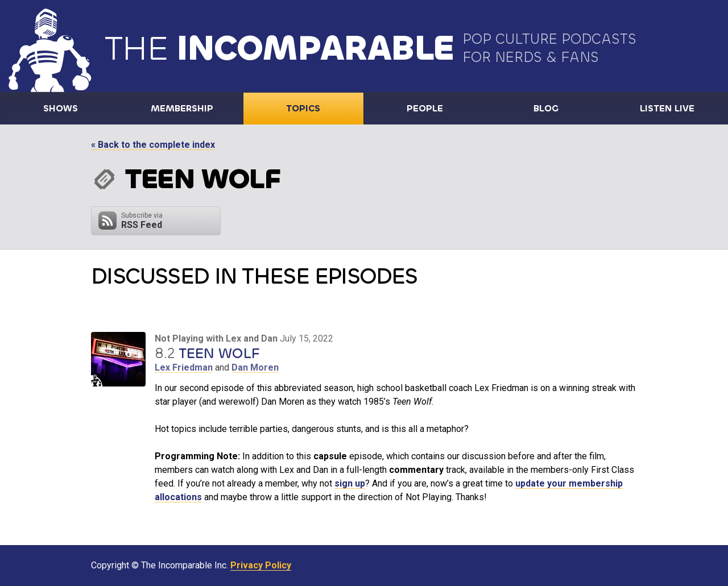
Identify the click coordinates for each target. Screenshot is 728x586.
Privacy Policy (261, 565)
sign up (350, 483)
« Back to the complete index (153, 145)
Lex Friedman (184, 367)
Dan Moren (255, 367)
